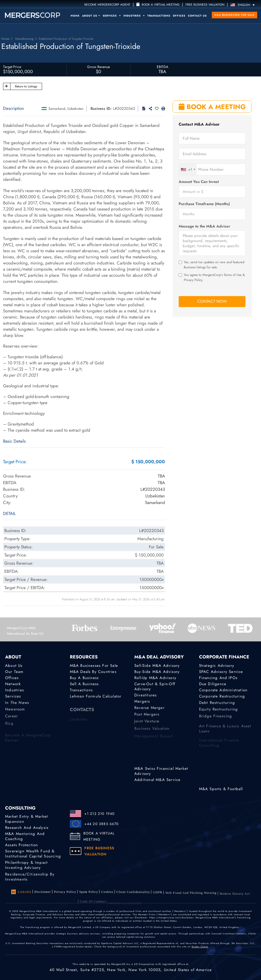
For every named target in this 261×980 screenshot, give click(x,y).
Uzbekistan (75, 109)
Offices (179, 16)
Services (112, 16)
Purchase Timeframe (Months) (204, 204)
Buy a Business (84, 678)
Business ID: (101, 109)
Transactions (159, 16)
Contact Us (197, 16)
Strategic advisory (217, 666)
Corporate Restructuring (222, 699)
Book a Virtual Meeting (158, 5)
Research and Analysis (27, 828)
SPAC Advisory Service (221, 672)
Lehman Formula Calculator (96, 699)
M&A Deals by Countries (93, 672)
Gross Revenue (99, 67)
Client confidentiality (133, 895)
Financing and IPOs (218, 678)
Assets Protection (22, 846)
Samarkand (57, 109)
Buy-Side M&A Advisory (157, 672)
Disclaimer (43, 892)
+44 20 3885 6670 (102, 824)
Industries (134, 16)
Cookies (107, 894)
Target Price (12, 67)
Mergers (142, 704)
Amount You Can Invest (199, 182)
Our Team (14, 672)
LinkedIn (21, 892)
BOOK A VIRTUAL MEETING (99, 836)
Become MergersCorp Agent (107, 5)
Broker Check (200, 946)
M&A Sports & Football (221, 789)
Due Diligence (213, 685)
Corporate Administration (223, 692)
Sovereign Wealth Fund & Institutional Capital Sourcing (33, 857)
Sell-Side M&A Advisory (157, 666)
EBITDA (162, 67)
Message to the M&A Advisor (204, 226)
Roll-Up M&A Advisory (155, 678)
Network (13, 685)
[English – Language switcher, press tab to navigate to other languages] (244, 5)
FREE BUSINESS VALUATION (205, 5)
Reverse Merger (149, 711)
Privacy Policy (65, 892)
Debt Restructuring (217, 706)
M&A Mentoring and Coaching (25, 837)
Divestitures (146, 697)
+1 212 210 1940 (100, 814)
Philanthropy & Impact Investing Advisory (26, 870)
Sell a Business (84, 685)
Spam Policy (89, 893)
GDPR (158, 897)
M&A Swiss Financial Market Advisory (161, 771)
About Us (91, 16)
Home (75, 16)
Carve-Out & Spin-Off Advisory (155, 688)
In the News (17, 706)
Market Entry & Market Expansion (27, 819)
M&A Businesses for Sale (234, 15)
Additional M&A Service (157, 780)
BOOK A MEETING (212, 107)
